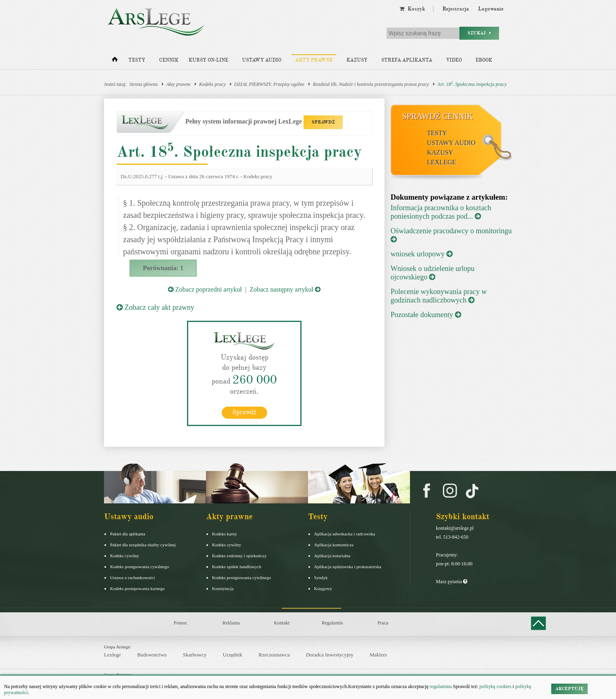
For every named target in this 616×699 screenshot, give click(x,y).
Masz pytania (451, 581)
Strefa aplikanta (407, 60)
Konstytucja (223, 588)
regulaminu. (441, 686)
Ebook (484, 60)
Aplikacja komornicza (334, 544)
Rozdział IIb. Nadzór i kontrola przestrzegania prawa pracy (371, 84)
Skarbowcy (195, 655)
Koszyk (412, 9)
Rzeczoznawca (274, 655)
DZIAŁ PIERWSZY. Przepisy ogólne (269, 84)
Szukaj (479, 33)
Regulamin (332, 622)
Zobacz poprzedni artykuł (205, 289)
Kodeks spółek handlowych (237, 566)
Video (454, 60)
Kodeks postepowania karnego (137, 588)
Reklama (231, 622)
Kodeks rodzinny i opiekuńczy (239, 555)
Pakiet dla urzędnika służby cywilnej (143, 544)
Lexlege (113, 655)
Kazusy (357, 60)
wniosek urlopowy (422, 254)
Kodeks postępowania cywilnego (139, 566)
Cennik (169, 60)
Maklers (378, 655)
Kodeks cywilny (125, 555)
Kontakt (282, 622)
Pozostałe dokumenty (426, 315)
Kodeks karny (224, 533)
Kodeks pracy (212, 84)
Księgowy (323, 588)
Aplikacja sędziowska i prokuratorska (348, 566)
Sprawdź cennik (438, 116)
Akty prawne (314, 60)
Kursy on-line (208, 60)
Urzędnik (232, 655)
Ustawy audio (262, 60)
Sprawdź (244, 412)
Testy (137, 60)
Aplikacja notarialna (332, 555)
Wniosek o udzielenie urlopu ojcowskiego (432, 273)
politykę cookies (496, 686)
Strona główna (144, 84)
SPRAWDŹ (323, 122)
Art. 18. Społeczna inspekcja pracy (472, 84)
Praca (383, 622)
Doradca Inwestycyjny (330, 655)
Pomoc (180, 622)
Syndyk (321, 577)
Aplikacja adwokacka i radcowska (345, 533)
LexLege (442, 162)
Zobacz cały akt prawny (155, 307)
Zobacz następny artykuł (285, 289)
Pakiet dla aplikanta (128, 533)
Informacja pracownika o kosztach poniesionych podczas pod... (441, 212)
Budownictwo (152, 655)
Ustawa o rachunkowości (133, 577)
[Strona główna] (115, 61)
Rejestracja (456, 9)
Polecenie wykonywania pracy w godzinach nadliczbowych (439, 296)
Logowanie (491, 9)
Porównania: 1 (163, 268)
